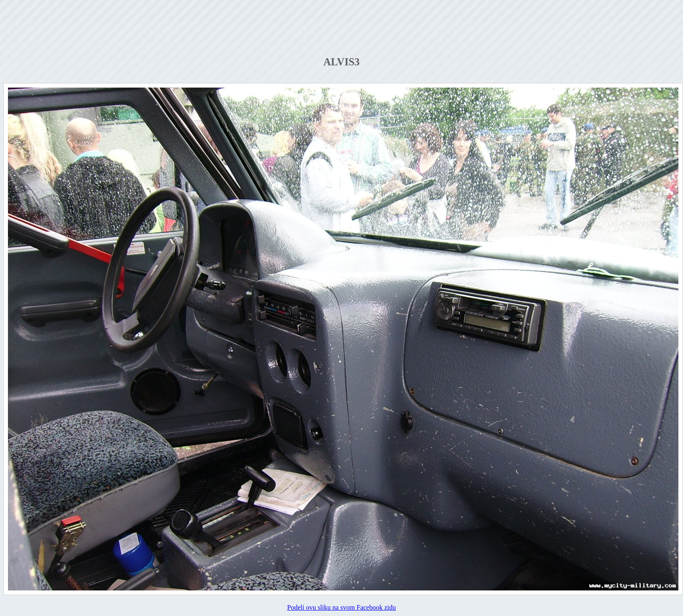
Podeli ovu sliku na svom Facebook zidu (341, 607)
